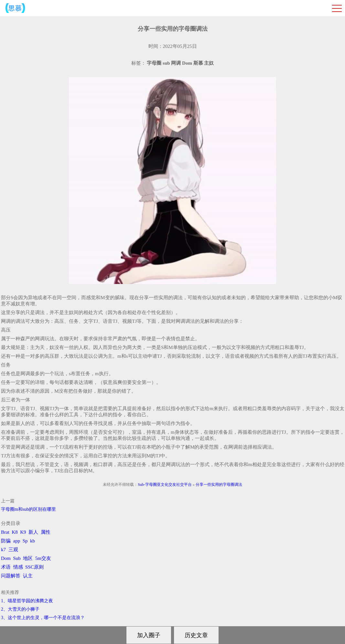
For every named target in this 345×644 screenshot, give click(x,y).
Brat (5, 532)
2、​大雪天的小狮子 (20, 609)
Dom (6, 558)
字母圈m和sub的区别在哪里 (28, 509)
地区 (28, 558)
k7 (3, 550)
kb (32, 541)
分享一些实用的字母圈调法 (219, 485)
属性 (46, 532)
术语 (6, 567)
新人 (33, 532)
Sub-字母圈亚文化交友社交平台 (165, 485)
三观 (13, 550)
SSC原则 (34, 567)
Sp (25, 541)
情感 (18, 567)
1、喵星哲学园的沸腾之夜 (27, 601)
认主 (28, 576)
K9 (23, 532)
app (17, 541)
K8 (15, 532)
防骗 (6, 541)
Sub (17, 558)
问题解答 (11, 576)
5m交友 (43, 558)
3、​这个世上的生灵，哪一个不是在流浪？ (43, 618)
